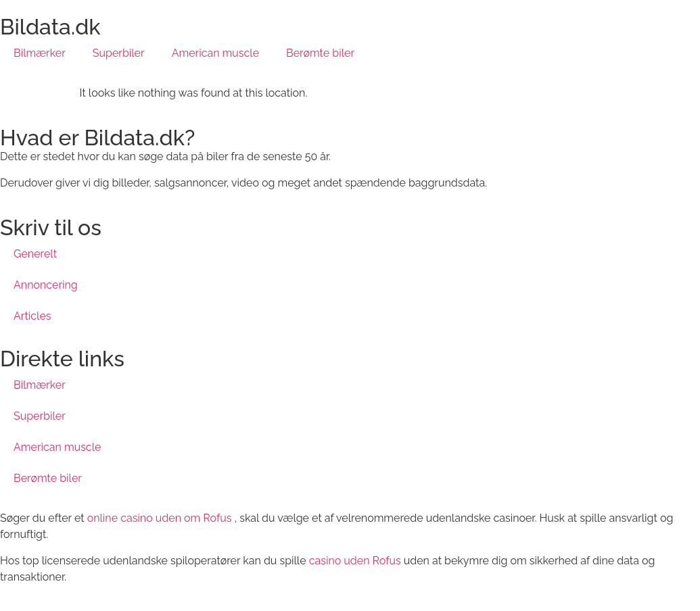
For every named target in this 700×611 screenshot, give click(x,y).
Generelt (35, 254)
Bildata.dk (50, 27)
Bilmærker (40, 53)
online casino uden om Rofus (160, 518)
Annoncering (46, 285)
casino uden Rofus (355, 561)
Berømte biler (320, 53)
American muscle (215, 53)
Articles (32, 316)
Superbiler (119, 53)
